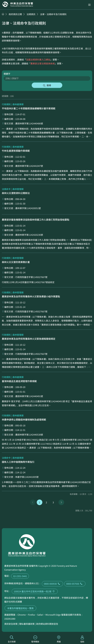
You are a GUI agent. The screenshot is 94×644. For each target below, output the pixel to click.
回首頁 (18, 4)
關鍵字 (7, 74)
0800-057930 (75, 584)
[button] (89, 5)
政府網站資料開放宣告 (47, 624)
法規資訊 (31, 14)
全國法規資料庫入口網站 (38, 59)
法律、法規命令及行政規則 (53, 14)
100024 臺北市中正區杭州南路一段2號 (35, 591)
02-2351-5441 (20, 576)
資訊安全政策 (11, 624)
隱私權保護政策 (27, 624)
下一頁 (61, 502)
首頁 (3, 14)
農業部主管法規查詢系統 (43, 63)
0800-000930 (52, 584)
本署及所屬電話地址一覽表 (20, 608)
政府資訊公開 (15, 14)
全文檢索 (12, 639)
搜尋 (49, 85)
